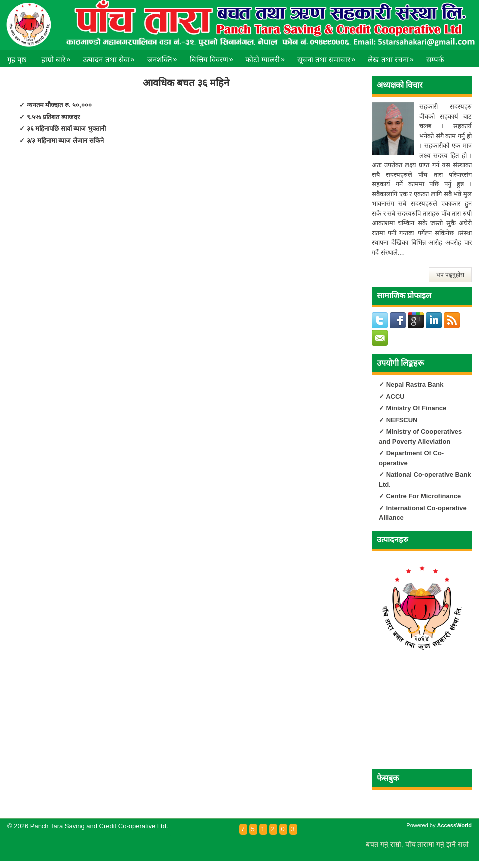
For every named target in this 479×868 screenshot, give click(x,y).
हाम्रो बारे (58, 57)
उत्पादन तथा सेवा (111, 57)
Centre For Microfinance (422, 496)
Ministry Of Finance (415, 408)
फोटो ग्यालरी (268, 57)
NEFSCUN (402, 420)
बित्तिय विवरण (214, 57)
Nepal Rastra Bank (415, 385)
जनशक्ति (165, 57)
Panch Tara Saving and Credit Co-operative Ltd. (99, 826)
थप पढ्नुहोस (450, 275)
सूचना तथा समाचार (329, 57)
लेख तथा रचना (393, 57)
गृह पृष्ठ (17, 60)
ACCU (395, 397)
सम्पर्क (435, 60)
